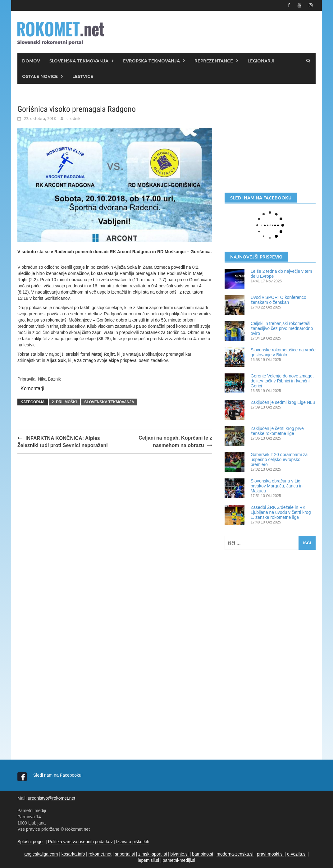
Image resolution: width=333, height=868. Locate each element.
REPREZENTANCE (214, 61)
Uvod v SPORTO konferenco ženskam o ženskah (278, 300)
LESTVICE (83, 76)
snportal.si (125, 854)
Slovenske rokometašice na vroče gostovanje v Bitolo (283, 352)
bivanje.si (179, 854)
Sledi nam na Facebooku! (59, 775)
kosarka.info (73, 854)
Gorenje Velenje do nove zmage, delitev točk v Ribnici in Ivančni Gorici (282, 381)
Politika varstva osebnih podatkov (80, 842)
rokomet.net (100, 854)
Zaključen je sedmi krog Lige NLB (283, 402)
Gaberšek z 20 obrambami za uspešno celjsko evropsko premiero (279, 459)
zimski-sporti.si (153, 854)
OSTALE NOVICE (40, 76)
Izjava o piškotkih (133, 842)
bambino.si (203, 854)
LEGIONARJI (261, 61)
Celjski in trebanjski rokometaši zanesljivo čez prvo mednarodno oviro (282, 328)
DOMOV (31, 61)
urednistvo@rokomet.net (51, 798)
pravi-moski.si (270, 854)
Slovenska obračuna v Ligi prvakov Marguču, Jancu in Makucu (277, 486)
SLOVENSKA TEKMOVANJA (79, 61)
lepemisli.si (148, 860)
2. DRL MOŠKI (64, 402)
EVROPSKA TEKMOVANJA (151, 61)
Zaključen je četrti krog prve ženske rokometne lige (277, 431)
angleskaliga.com (41, 854)
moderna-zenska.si (235, 854)
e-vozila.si (297, 854)
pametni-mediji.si (179, 860)
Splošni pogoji (31, 842)
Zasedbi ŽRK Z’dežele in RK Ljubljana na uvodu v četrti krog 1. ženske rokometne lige (281, 512)
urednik (73, 118)
